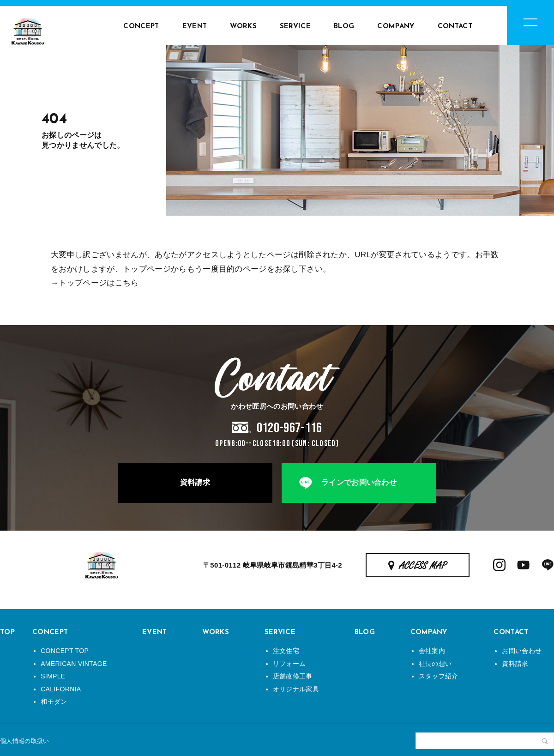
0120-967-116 (289, 428)
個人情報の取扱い (25, 741)
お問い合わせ (522, 651)
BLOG (344, 27)
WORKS (243, 27)
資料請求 (195, 482)
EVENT (195, 27)
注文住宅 (286, 651)
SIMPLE (53, 676)
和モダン (54, 702)
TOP (7, 632)
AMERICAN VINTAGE (74, 664)
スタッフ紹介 (439, 676)
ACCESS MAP (423, 566)
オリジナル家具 (296, 689)
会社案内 (432, 651)
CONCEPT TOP (65, 651)
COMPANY (396, 27)
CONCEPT (141, 27)
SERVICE (295, 27)
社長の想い (435, 664)
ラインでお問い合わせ (359, 482)
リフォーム (289, 664)
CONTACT (455, 27)
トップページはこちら (99, 283)
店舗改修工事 (293, 676)
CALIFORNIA (61, 689)
